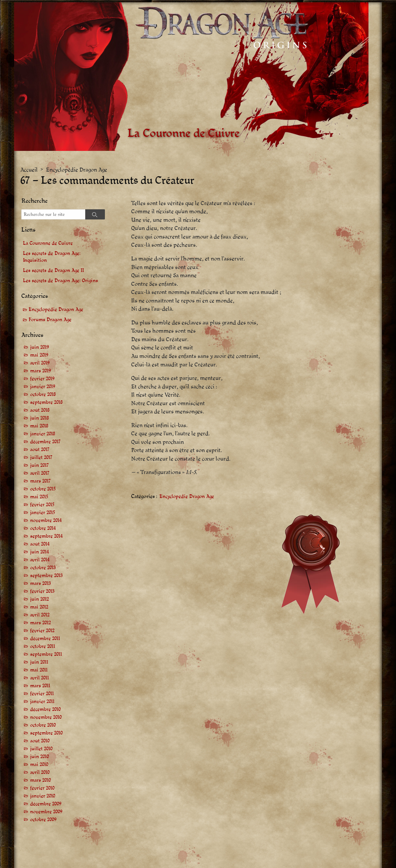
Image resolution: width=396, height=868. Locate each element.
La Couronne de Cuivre (48, 243)
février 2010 (42, 788)
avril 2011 (40, 678)
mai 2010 (39, 765)
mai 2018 (39, 426)
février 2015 (42, 505)
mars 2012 (40, 623)
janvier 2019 (43, 387)
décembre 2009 (46, 804)
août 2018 (40, 410)
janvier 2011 (42, 702)
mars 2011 (40, 686)
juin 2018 (40, 418)
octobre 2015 (43, 489)
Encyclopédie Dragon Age (77, 170)
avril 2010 (40, 772)
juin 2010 (40, 757)
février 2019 (42, 379)
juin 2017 (40, 465)
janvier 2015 (43, 513)
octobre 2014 (43, 528)
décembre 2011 (45, 639)
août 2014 (40, 544)
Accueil (29, 170)
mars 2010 (40, 780)
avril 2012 (40, 615)
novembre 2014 (46, 520)
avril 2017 (40, 473)
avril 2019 (40, 363)
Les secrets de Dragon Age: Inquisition (52, 257)
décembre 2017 (45, 442)
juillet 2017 (41, 457)
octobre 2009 (43, 820)
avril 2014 (40, 560)
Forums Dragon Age (50, 320)
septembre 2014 (46, 536)
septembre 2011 (46, 654)
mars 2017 (40, 481)
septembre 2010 (46, 733)
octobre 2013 (43, 568)
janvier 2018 (43, 434)
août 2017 (40, 450)
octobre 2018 (43, 394)
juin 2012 (40, 599)
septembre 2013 (46, 576)
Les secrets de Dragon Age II (53, 270)
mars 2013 (40, 583)
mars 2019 (40, 371)
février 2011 (42, 694)
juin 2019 (40, 347)
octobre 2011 (43, 646)
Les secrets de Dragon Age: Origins (60, 281)
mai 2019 (39, 355)
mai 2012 (39, 607)
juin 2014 (40, 552)
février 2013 (42, 591)
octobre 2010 (43, 725)
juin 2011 (39, 662)
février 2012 (42, 631)
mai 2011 (39, 670)
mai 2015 (39, 497)
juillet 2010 (41, 749)
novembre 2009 (46, 812)
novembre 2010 (46, 717)
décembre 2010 (45, 709)
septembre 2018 (46, 402)
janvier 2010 (43, 796)
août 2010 (40, 741)
